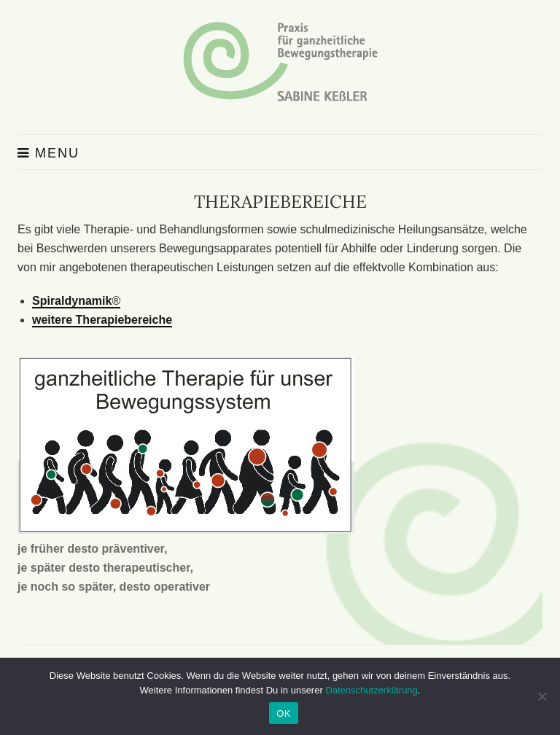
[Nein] (542, 696)
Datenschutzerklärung (371, 690)
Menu (48, 153)
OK (283, 713)
